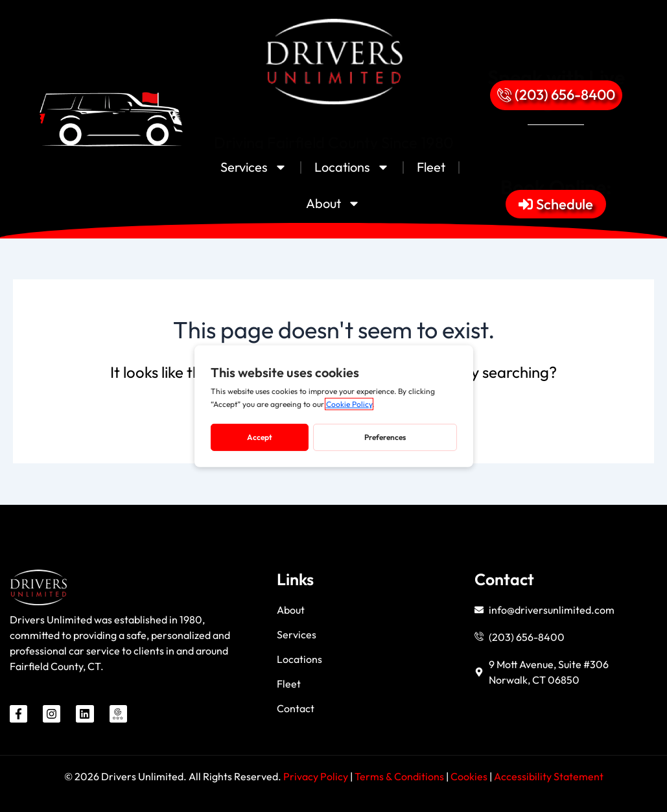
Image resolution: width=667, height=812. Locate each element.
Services (254, 167)
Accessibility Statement (549, 776)
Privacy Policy (316, 776)
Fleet (431, 167)
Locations (352, 167)
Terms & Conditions (399, 776)
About (333, 203)
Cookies (470, 776)
